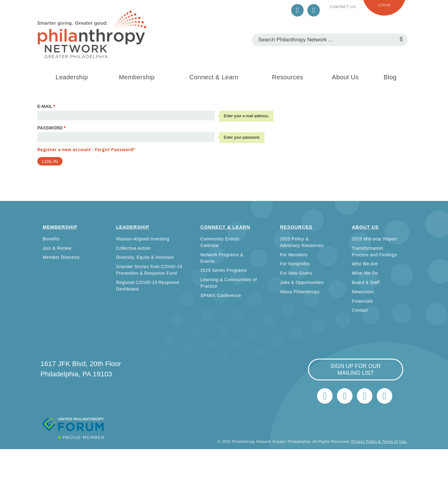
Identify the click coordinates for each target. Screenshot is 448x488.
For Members (294, 255)
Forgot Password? (115, 149)
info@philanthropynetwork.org (365, 396)
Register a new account (64, 149)
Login (384, 5)
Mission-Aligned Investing (143, 239)
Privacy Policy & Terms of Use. (379, 442)
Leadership (72, 77)
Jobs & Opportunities (302, 282)
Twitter (297, 10)
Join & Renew (57, 248)
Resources (287, 77)
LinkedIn (314, 10)
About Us (345, 77)
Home (385, 396)
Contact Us (343, 7)
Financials (362, 301)
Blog (390, 77)
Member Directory (61, 257)
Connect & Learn (214, 77)
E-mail (46, 106)
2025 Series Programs (224, 270)
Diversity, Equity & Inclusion (145, 257)
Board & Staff (366, 282)
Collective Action (133, 248)
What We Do (365, 273)
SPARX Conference (221, 295)
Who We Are (365, 264)
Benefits (51, 239)
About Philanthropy (300, 292)
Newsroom (363, 292)
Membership (137, 77)
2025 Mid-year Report (374, 239)
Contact (360, 310)
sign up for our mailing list (356, 369)
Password (51, 128)
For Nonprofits (295, 264)
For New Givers (296, 273)
